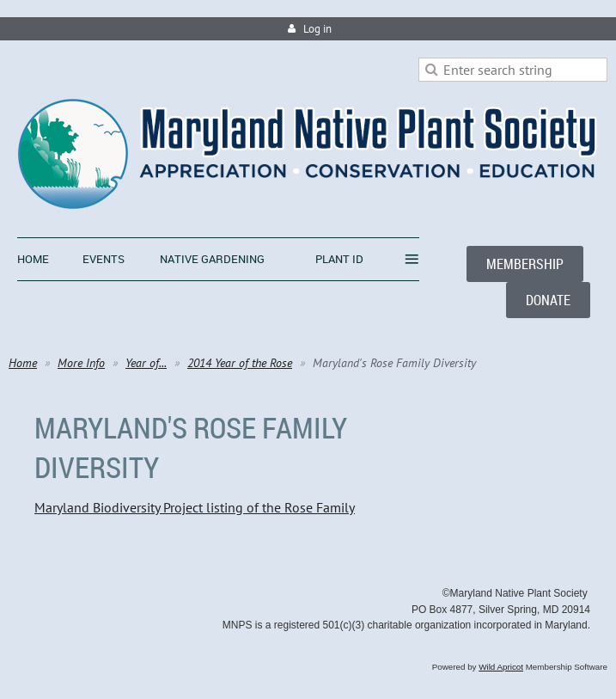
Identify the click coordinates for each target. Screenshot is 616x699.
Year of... (146, 363)
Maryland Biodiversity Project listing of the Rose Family (195, 507)
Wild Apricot (501, 667)
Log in (317, 29)
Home (23, 363)
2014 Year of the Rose (240, 363)
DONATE (548, 300)
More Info (81, 363)
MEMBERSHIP (525, 264)
